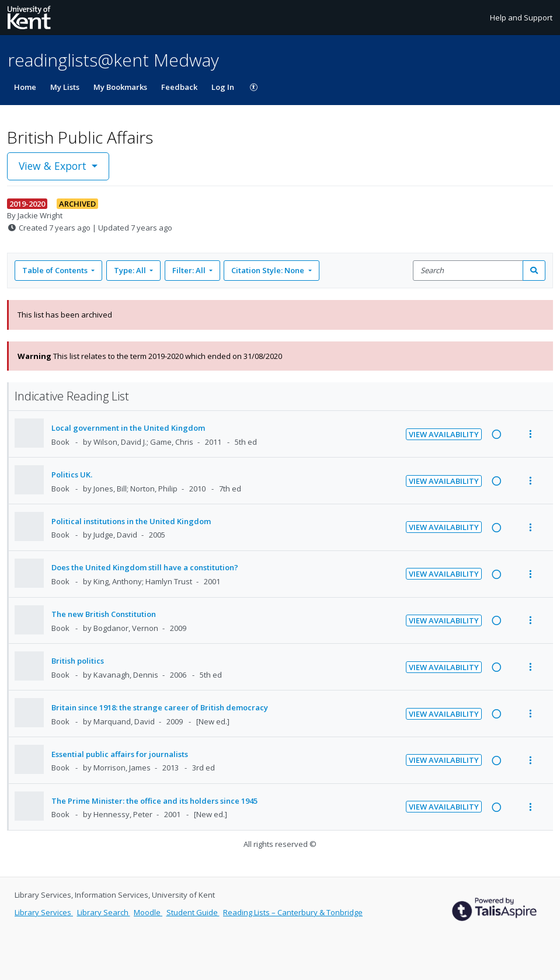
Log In (223, 87)
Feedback (179, 87)
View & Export (54, 166)
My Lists (65, 87)
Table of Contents (56, 270)
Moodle (148, 912)
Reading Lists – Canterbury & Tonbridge (293, 912)
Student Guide (193, 912)
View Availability (444, 434)
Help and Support (521, 18)
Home (25, 87)
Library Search (104, 912)
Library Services (44, 912)
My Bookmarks (120, 87)
